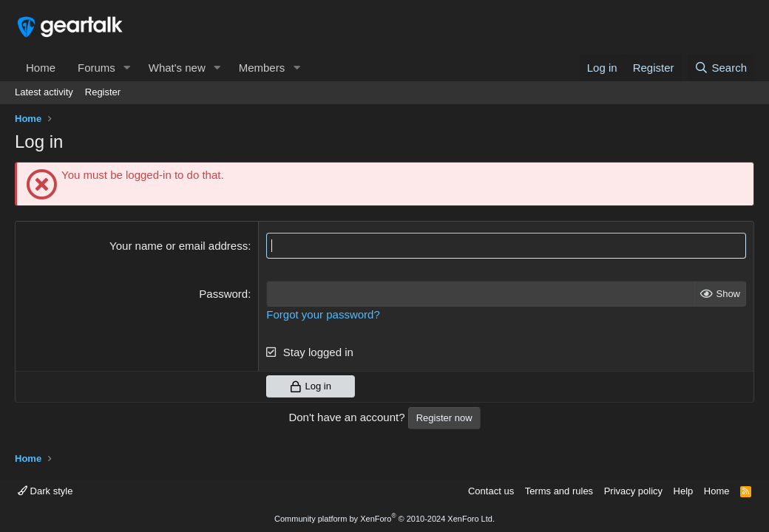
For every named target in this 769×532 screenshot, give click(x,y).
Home (41, 68)
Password (223, 294)
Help (684, 491)
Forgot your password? (323, 314)
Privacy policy (633, 491)
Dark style (45, 491)
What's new (177, 68)
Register (103, 92)
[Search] (721, 68)
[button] (127, 68)
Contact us (491, 491)
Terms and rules (559, 491)
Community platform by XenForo (384, 519)
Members (262, 68)
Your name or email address (179, 246)
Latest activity (44, 92)
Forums (96, 68)
